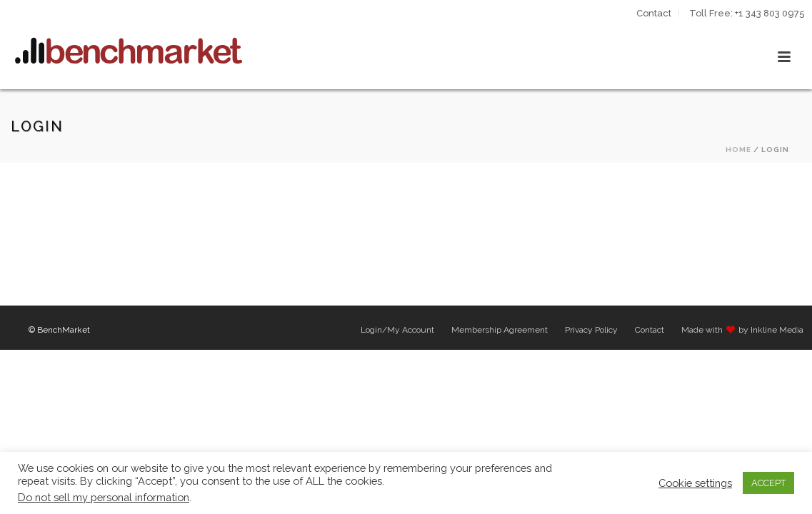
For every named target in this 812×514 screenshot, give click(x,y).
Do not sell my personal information (104, 497)
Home (738, 150)
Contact (650, 330)
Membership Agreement (500, 330)
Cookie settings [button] (695, 483)
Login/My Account (397, 330)
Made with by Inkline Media (742, 330)
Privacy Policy (591, 330)
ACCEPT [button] (768, 483)
